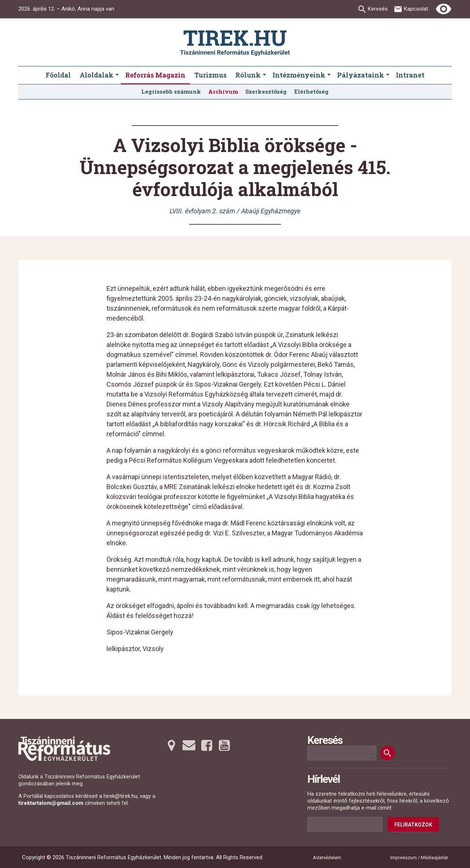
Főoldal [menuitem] (58, 75)
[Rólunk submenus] (264, 75)
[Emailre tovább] (189, 745)
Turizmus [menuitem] (210, 75)
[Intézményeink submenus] (329, 75)
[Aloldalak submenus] (117, 75)
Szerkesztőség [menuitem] (266, 91)
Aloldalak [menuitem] (97, 75)
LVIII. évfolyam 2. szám (202, 211)
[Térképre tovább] (171, 745)
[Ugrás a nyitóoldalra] (235, 43)
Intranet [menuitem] (410, 75)
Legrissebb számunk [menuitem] (171, 91)
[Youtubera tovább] (224, 745)
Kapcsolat (416, 9)
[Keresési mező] (342, 753)
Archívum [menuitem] (223, 91)
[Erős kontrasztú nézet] (444, 9)
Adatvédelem (327, 858)
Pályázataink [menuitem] (361, 75)
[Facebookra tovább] (207, 745)
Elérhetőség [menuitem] (311, 91)
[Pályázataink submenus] (388, 75)
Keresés (378, 9)
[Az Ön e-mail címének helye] (345, 824)
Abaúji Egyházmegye (271, 211)
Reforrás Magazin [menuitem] (155, 75)
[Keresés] (387, 753)
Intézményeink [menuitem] (299, 75)
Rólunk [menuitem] (248, 75)
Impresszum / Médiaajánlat (419, 858)
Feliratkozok (413, 825)
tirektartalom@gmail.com (51, 803)
